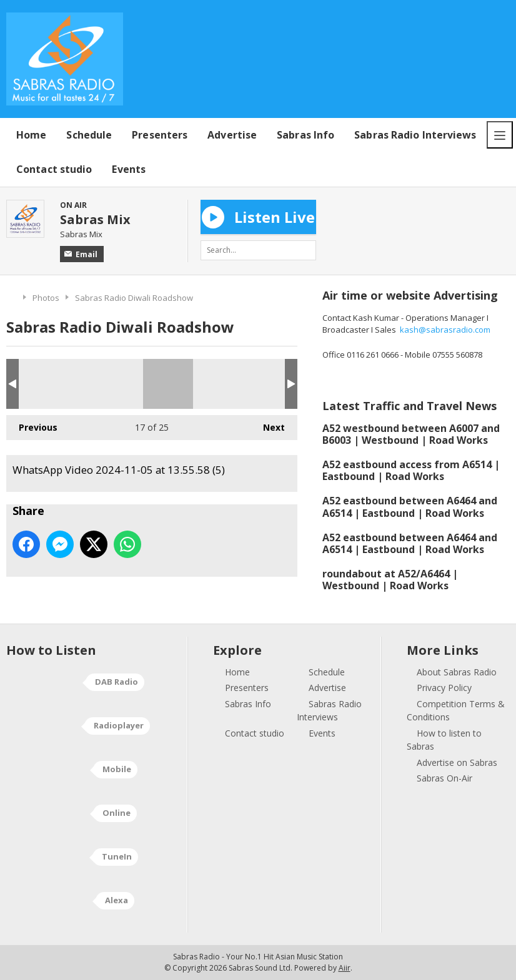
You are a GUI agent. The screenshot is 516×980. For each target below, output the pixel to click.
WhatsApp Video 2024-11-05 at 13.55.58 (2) (63, 384)
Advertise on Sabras (457, 762)
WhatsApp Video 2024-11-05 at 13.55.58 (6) (273, 384)
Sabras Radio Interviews (415, 135)
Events (129, 169)
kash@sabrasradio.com (445, 330)
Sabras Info (305, 135)
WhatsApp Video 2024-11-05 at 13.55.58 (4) (116, 384)
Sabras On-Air (444, 778)
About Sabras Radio (457, 672)
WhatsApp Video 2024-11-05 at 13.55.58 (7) (221, 384)
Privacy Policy (444, 688)
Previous (32, 424)
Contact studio (54, 169)
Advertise (232, 135)
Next (268, 424)
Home (31, 135)
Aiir (345, 968)
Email (81, 254)
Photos (46, 298)
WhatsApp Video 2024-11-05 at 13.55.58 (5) (168, 384)
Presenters (160, 135)
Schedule (89, 135)
